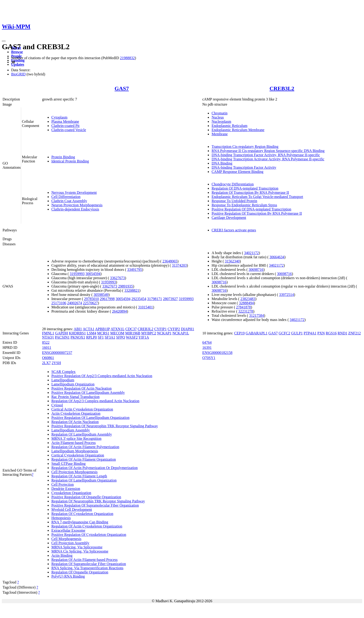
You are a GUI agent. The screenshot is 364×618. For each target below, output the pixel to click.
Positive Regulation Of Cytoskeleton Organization (89, 535)
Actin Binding (62, 555)
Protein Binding (63, 157)
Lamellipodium (63, 380)
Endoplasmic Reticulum (229, 126)
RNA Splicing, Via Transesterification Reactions (87, 568)
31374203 (179, 265)
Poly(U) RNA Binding (68, 576)
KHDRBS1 (77, 333)
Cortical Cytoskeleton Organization (78, 455)
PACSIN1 (62, 337)
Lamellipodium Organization (73, 384)
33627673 (117, 278)
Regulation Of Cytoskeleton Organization (82, 514)
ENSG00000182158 (217, 353)
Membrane (219, 134)
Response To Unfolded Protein (234, 201)
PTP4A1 (310, 333)
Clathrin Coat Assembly (69, 201)
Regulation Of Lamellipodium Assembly (82, 434)
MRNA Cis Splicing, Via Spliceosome (80, 551)
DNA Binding (222, 163)
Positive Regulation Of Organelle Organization (86, 497)
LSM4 (92, 333)
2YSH (56, 363)
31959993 (77, 274)
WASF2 (132, 337)
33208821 (132, 290)
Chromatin (219, 113)
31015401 (146, 307)
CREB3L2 (282, 88)
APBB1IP (102, 329)
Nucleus (218, 117)
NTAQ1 (48, 337)
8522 (46, 342)
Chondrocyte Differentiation (232, 184)
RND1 (342, 333)
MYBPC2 (149, 333)
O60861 (48, 358)
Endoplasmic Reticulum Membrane (238, 130)
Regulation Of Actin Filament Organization (84, 459)
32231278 (246, 311)
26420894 (119, 311)
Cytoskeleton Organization (71, 493)
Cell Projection (62, 484)
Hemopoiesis (61, 518)
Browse (17, 52)
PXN (321, 333)
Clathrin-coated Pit (65, 126)
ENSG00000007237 (57, 353)
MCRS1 (103, 333)
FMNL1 (48, 333)
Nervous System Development (74, 193)
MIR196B (133, 333)
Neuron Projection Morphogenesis (77, 205)
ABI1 (78, 329)
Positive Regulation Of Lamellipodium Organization (90, 418)
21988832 (127, 58)
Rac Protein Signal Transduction (75, 397)
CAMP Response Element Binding (237, 172)
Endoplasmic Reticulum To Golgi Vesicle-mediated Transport (257, 197)
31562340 (232, 261)
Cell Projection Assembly (70, 543)
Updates (18, 64)
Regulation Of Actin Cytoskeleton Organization (87, 526)
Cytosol (57, 405)
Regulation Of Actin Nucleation (75, 422)
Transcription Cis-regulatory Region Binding (245, 147)
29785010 (91, 299)
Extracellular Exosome (68, 530)
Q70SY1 (209, 358)
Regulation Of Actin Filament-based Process (84, 560)
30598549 (101, 295)
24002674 (75, 303)
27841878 (244, 307)
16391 (207, 348)
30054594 (93, 274)
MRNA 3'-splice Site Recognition (76, 438)
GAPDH (62, 333)
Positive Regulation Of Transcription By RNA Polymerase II (257, 213)
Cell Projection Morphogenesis (74, 472)
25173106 (59, 303)
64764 (207, 342)
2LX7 (46, 363)
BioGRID (18, 74)
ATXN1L (117, 329)
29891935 (126, 286)
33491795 (135, 270)
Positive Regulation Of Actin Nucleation (81, 388)
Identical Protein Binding (70, 161)
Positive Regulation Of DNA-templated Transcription (251, 209)
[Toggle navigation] (4, 41)
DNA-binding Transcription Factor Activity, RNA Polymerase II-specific (266, 155)
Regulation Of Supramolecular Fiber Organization (89, 564)
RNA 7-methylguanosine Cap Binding (80, 522)
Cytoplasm (59, 117)
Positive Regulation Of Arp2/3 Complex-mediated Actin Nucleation (102, 376)
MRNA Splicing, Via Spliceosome (77, 547)
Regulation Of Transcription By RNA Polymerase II (250, 193)
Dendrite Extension (66, 489)
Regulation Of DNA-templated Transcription (245, 188)
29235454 (139, 299)
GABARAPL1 (257, 333)
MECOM (117, 333)
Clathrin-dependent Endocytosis (75, 209)
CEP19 (239, 333)
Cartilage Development (229, 218)
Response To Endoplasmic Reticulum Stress (244, 205)
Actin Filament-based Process (73, 443)
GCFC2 (284, 333)
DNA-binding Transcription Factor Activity (244, 167)
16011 (47, 348)
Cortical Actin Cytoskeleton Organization (82, 409)
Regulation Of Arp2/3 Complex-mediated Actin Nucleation (95, 401)
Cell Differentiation (66, 197)
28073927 (170, 299)
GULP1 (297, 333)
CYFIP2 (174, 329)
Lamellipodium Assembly (71, 430)
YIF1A (144, 337)
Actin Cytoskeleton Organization (76, 413)
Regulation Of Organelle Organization (80, 572)
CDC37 (131, 329)
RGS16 (331, 333)
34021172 (251, 253)
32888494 (246, 303)
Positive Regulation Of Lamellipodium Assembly (88, 393)
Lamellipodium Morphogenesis (75, 451)
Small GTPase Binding (68, 464)
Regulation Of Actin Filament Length (79, 476)
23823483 (248, 299)
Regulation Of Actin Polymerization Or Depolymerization (94, 468)
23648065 (170, 261)
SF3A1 (110, 337)
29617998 (107, 299)
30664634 (277, 257)
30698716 (256, 270)
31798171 (155, 299)
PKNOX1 (78, 337)
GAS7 (122, 88)
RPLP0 (91, 337)
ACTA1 (88, 329)
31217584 (257, 315)
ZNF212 (354, 333)
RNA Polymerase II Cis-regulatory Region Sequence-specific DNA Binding (268, 151)
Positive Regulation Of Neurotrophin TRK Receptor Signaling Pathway (105, 426)
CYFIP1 (161, 329)
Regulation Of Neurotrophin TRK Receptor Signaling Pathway (98, 501)
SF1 (101, 337)
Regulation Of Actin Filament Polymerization (85, 447)
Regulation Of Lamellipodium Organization (84, 480)
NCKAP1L (181, 333)
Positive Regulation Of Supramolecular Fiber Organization (95, 505)
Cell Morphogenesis (66, 539)
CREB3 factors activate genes (234, 230)
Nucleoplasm (221, 121)
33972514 (286, 295)
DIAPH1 (187, 329)
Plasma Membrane (65, 121)
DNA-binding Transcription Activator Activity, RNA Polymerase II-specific (268, 159)
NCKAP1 (164, 333)
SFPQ (120, 337)
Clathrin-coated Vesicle (69, 130)
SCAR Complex (63, 372)
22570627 (90, 303)
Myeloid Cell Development (72, 510)
